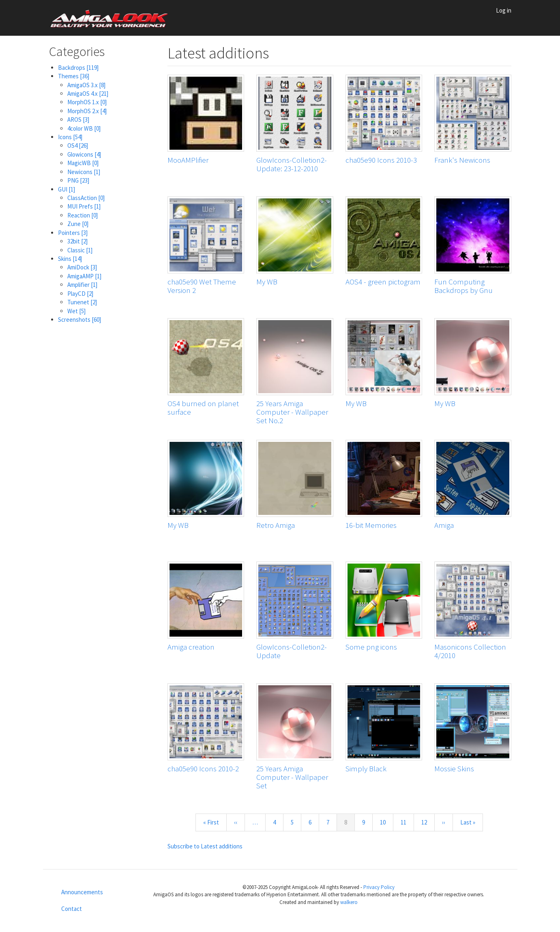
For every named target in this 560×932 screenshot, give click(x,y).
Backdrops (78, 68)
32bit (77, 241)
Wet (76, 311)
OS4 (78, 145)
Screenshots (79, 320)
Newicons (84, 172)
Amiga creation (191, 647)
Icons (70, 137)
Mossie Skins (454, 768)
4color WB (84, 128)
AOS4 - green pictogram (383, 282)
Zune (78, 224)
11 (407, 822)
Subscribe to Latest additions (205, 846)
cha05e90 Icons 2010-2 (203, 768)
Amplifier (82, 285)
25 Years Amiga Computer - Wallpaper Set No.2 (292, 412)
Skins (70, 259)
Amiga (444, 525)
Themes (74, 76)
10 (386, 822)
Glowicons (84, 154)
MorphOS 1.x (87, 102)
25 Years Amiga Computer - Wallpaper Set (292, 777)
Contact (72, 909)
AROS (78, 119)
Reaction (83, 215)
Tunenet (82, 302)
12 (428, 822)
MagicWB (83, 163)
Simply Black (366, 768)
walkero (349, 902)
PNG (78, 180)
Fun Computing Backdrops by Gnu (463, 286)
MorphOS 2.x (87, 111)
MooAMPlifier (188, 160)
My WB (267, 282)
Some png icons (371, 647)
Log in (504, 10)
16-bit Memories (371, 525)
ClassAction (86, 198)
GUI (67, 189)
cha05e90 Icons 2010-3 (381, 160)
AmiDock (82, 267)
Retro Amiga (276, 525)
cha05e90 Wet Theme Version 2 (202, 286)
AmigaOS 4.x (88, 94)
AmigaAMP (84, 276)
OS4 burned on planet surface (203, 408)
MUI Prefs (84, 206)
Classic (80, 250)
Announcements (82, 892)
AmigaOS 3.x (86, 85)
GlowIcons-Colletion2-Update (292, 651)
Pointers (73, 233)
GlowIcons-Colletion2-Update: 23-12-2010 (292, 164)
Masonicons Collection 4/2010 (470, 651)
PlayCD (80, 294)
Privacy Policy (379, 887)
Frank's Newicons (462, 160)
